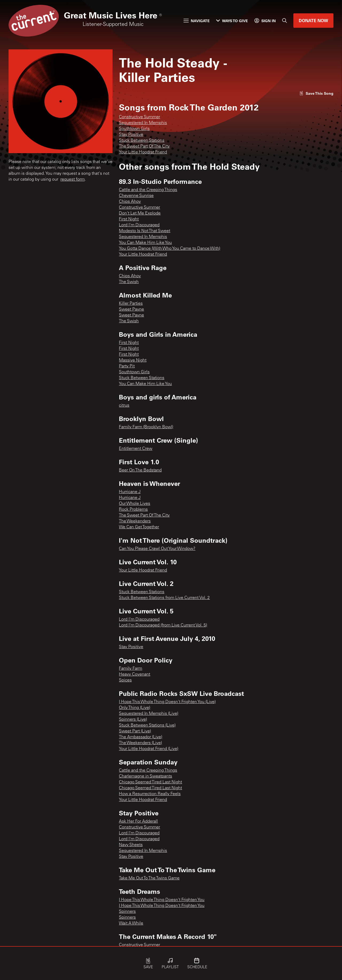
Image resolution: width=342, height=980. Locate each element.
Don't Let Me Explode (140, 213)
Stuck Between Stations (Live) (147, 725)
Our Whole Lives (135, 504)
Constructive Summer (139, 117)
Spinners (127, 912)
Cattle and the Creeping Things (148, 190)
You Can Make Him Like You (145, 243)
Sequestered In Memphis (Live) (149, 714)
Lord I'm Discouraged (139, 225)
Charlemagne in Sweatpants (145, 776)
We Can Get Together (139, 527)
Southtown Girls (134, 129)
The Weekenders (135, 521)
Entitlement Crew (136, 449)
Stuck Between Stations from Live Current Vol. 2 (164, 598)
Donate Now (313, 20)
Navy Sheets (131, 845)
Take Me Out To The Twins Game (149, 878)
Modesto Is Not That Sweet (145, 231)
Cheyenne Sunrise (136, 196)
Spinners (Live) (133, 720)
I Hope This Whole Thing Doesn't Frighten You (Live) (167, 702)
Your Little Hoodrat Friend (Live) (149, 749)
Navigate (197, 21)
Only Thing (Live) (135, 708)
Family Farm (131, 669)
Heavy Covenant (135, 675)
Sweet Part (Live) (135, 731)
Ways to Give (232, 21)
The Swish (129, 282)
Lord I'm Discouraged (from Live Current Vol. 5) (163, 625)
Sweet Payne (131, 310)
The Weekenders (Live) (140, 743)
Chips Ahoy (130, 202)
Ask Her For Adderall (138, 822)
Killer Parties (131, 304)
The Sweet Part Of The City (144, 146)
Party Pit (127, 366)
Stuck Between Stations (142, 141)
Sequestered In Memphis (143, 123)
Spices (125, 680)
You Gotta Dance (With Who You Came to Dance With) (170, 249)
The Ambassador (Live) (141, 737)
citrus (124, 406)
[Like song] (316, 93)
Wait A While (131, 923)
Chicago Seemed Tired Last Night (150, 782)
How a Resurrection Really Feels (150, 794)
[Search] (285, 21)
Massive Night (133, 360)
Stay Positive (131, 135)
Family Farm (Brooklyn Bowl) (146, 427)
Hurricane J (130, 492)
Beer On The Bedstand (140, 470)
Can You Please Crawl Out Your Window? (157, 549)
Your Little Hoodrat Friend (143, 152)
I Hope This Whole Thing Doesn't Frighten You (162, 900)
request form (73, 180)
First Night (129, 219)
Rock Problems (133, 510)
